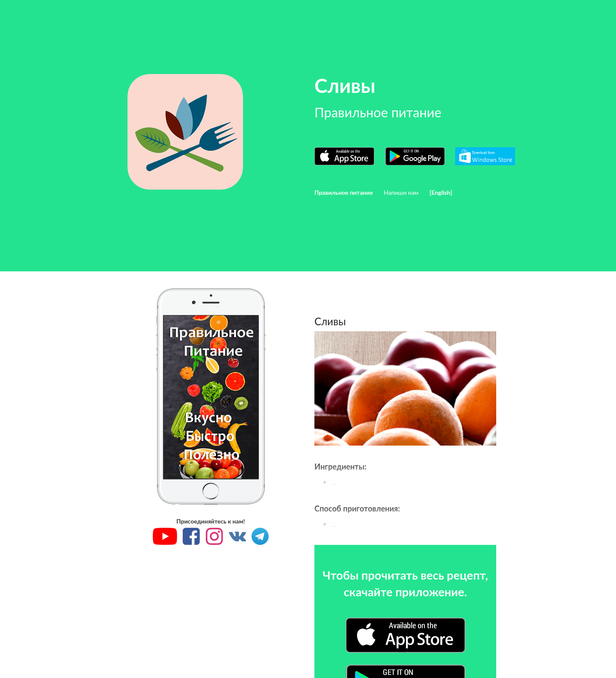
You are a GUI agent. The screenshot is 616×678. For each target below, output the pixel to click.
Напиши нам (401, 192)
